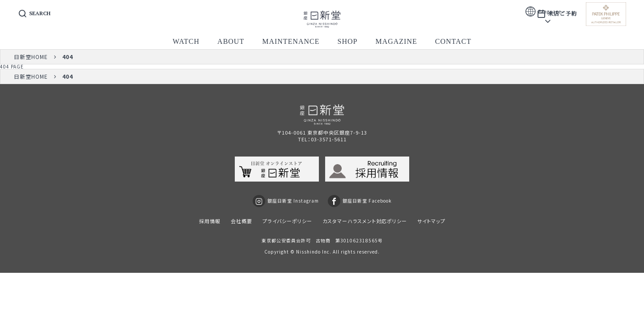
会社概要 (241, 221)
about (231, 41)
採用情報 (210, 221)
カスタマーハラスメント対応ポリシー (365, 221)
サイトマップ (431, 221)
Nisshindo (308, 252)
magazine (396, 41)
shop (348, 41)
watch (186, 41)
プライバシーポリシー (287, 221)
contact (453, 41)
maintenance (291, 41)
